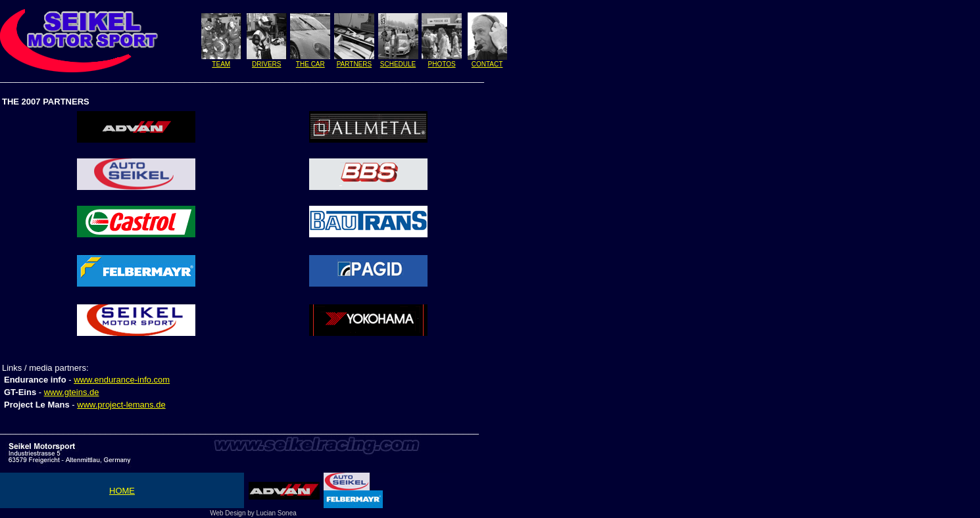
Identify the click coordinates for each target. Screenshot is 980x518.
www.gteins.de (72, 392)
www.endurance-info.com (122, 380)
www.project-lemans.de (121, 405)
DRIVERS (266, 64)
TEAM (221, 64)
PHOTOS (442, 64)
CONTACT (487, 64)
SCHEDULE (398, 64)
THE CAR (310, 64)
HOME (122, 491)
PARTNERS (355, 64)
